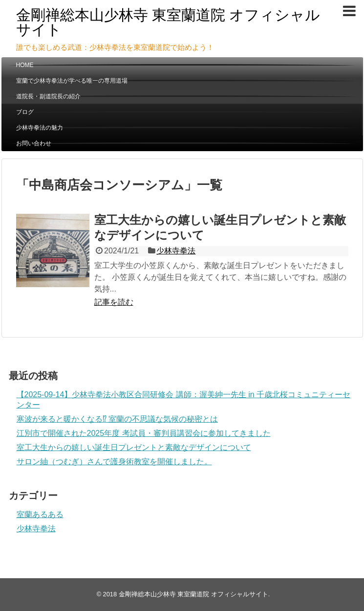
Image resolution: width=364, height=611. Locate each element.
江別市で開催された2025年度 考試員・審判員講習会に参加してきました (144, 433)
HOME (25, 65)
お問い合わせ (34, 143)
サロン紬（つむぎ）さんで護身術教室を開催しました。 (114, 462)
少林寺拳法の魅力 (40, 128)
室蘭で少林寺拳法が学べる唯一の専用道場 (72, 81)
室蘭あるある (40, 514)
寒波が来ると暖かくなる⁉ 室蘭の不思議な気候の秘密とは (117, 419)
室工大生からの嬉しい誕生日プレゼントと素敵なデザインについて (134, 447)
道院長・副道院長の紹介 (48, 96)
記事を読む (114, 302)
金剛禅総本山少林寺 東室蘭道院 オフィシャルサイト (168, 22)
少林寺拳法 (176, 251)
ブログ (25, 112)
